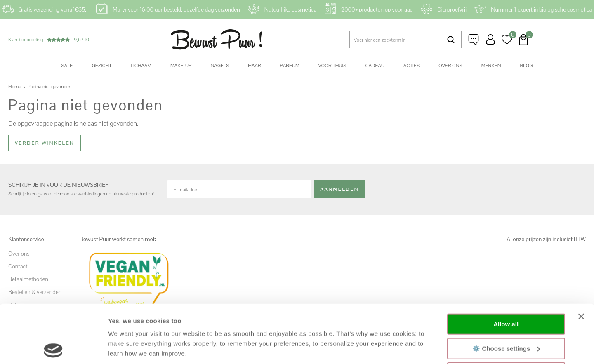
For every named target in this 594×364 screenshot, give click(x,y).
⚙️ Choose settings (506, 290)
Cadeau (375, 66)
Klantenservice (474, 40)
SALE (67, 66)
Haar (254, 66)
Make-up (181, 66)
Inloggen (490, 40)
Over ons (450, 66)
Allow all (506, 266)
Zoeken (451, 40)
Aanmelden (339, 189)
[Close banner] (581, 258)
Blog (527, 66)
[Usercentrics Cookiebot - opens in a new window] (53, 348)
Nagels (220, 66)
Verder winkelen (45, 143)
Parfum (290, 66)
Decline (506, 315)
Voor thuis (332, 66)
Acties (411, 66)
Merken (491, 66)
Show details (127, 348)
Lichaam (141, 66)
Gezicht (101, 66)
